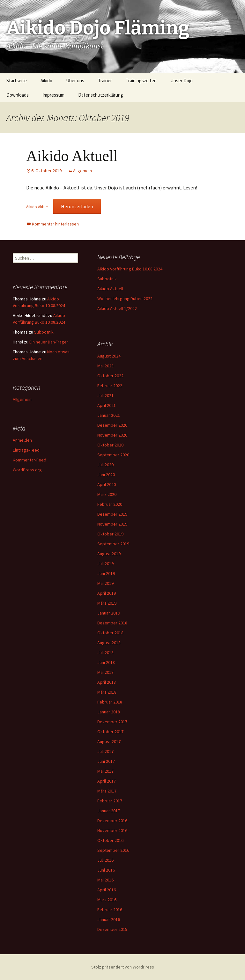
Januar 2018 (109, 712)
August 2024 (109, 356)
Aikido (46, 81)
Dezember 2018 (112, 623)
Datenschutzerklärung (101, 95)
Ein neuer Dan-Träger (49, 342)
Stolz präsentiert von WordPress (123, 967)
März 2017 (107, 791)
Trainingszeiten (141, 81)
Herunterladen (77, 206)
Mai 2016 (105, 880)
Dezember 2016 (112, 821)
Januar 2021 (109, 415)
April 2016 (107, 890)
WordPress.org (27, 470)
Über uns (75, 81)
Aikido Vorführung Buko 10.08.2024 (130, 269)
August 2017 (109, 741)
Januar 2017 (109, 811)
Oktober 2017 (110, 732)
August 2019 (109, 554)
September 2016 (113, 850)
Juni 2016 (106, 870)
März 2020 (107, 494)
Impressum (53, 95)
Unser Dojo (182, 81)
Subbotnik (107, 279)
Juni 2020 (106, 475)
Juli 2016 (105, 860)
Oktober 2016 (110, 840)
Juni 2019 (106, 573)
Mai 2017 (105, 771)
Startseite (17, 81)
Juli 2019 (105, 564)
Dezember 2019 (112, 514)
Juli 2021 (105, 395)
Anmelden (22, 440)
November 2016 (112, 830)
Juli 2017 (105, 751)
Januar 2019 (109, 613)
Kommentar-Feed (30, 460)
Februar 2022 (110, 386)
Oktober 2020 (110, 445)
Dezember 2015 (112, 929)
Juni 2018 (106, 662)
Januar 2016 (109, 919)
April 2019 (107, 593)
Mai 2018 (105, 672)
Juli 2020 (105, 465)
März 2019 (107, 603)
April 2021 (107, 405)
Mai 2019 (105, 583)
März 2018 (107, 692)
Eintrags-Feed (26, 450)
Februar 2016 (110, 910)
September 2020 (113, 455)
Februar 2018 (110, 702)
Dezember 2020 (112, 425)
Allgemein (82, 171)
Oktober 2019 (110, 534)
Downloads (18, 95)
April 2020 (107, 484)
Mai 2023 (105, 366)
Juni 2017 (106, 761)
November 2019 (112, 524)
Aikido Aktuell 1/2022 (117, 308)
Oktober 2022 (110, 376)
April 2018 (107, 682)
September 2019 (113, 544)
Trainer (105, 81)
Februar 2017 (110, 801)
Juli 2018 (105, 652)
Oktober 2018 (110, 633)
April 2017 (107, 781)
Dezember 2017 (112, 722)
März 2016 (107, 900)
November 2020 (112, 435)
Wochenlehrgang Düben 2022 (125, 298)
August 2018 (109, 643)
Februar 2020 (110, 504)
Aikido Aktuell (72, 156)
